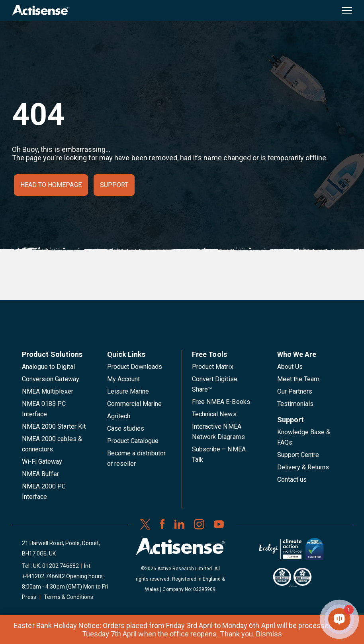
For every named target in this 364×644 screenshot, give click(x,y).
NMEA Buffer (40, 474)
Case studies (126, 428)
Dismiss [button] (269, 634)
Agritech (119, 416)
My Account (123, 379)
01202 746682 (61, 566)
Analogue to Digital (48, 367)
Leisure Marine (128, 391)
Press (29, 597)
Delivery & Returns (303, 467)
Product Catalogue (133, 441)
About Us (290, 367)
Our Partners (295, 391)
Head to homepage (51, 185)
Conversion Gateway (51, 379)
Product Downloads (135, 367)
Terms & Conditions (68, 597)
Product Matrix (213, 367)
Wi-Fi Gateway (42, 462)
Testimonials (296, 404)
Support (114, 185)
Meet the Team (298, 379)
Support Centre (298, 455)
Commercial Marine (135, 404)
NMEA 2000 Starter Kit (54, 426)
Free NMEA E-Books (221, 402)
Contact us (292, 480)
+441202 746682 (43, 576)
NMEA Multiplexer (48, 391)
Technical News (214, 414)
